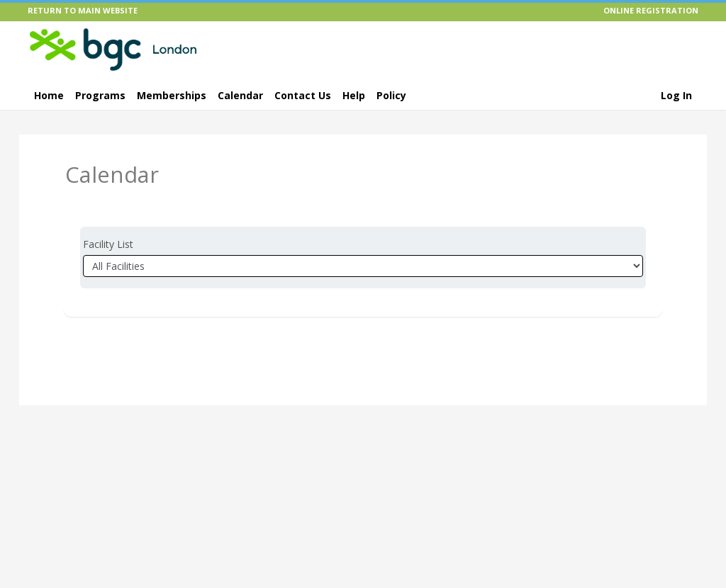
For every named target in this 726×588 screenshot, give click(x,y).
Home (49, 95)
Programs (100, 95)
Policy (391, 95)
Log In (676, 95)
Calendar (240, 95)
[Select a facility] (363, 266)
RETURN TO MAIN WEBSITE (83, 10)
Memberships (172, 95)
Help (354, 95)
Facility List (108, 244)
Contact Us (303, 95)
